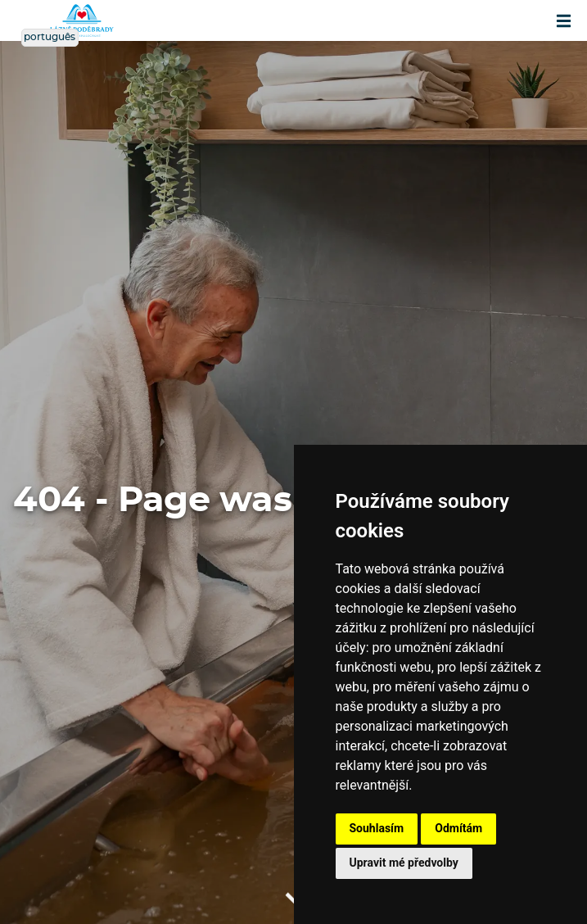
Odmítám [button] (458, 828)
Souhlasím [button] (377, 828)
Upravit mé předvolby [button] (404, 863)
